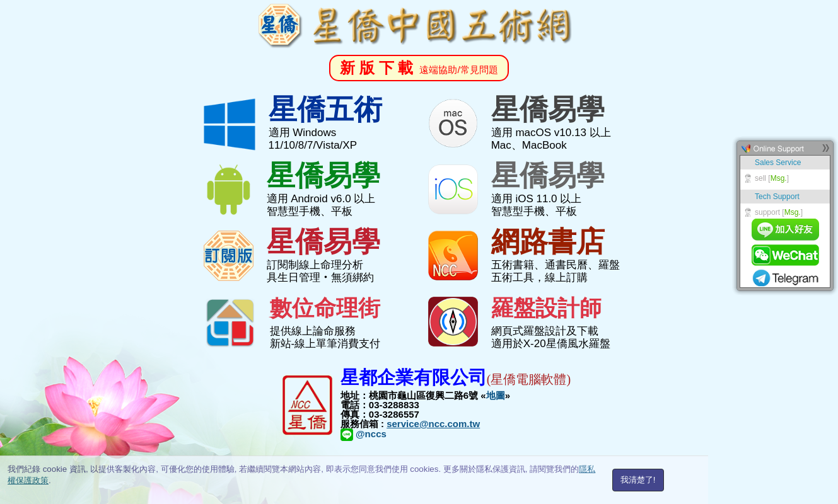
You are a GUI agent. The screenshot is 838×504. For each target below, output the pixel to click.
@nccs (364, 434)
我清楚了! (638, 480)
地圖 (496, 395)
